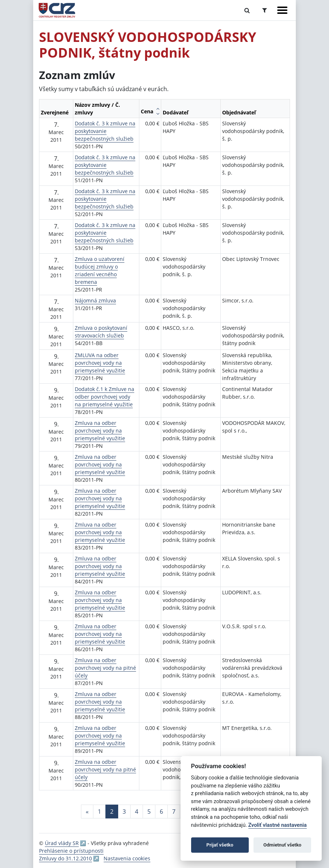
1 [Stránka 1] (99, 812)
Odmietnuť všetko (282, 845)
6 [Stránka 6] (161, 812)
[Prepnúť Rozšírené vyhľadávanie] (265, 10)
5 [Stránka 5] (149, 812)
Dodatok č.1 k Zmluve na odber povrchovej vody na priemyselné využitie (104, 397)
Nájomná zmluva (95, 300)
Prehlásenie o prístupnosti (71, 851)
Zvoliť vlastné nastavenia (278, 825)
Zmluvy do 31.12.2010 (65, 858)
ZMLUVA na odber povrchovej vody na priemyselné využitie (100, 363)
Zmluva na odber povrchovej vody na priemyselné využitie (100, 431)
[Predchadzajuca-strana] (87, 812)
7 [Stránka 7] (174, 812)
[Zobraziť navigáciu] (282, 10)
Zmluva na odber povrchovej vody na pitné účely (105, 668)
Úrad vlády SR (62, 843)
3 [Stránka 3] (124, 812)
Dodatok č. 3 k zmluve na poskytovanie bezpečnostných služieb (105, 131)
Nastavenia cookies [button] (127, 858)
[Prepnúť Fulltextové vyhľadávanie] (247, 10)
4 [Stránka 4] (137, 812)
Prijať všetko (220, 845)
